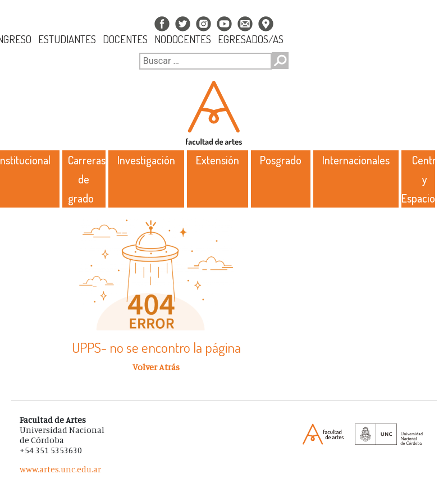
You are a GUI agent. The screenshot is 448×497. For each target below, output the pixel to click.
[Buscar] (205, 61)
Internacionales (356, 160)
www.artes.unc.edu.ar (60, 469)
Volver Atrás (156, 367)
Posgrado (281, 160)
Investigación (146, 160)
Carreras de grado (87, 179)
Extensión (218, 160)
